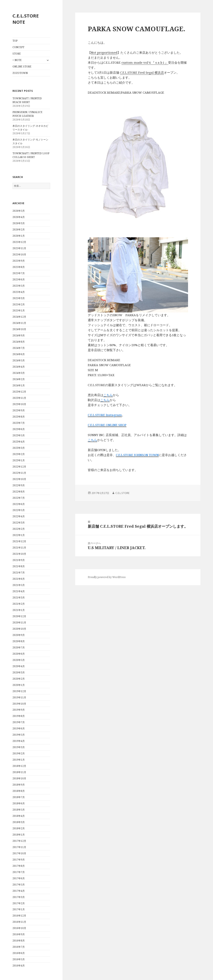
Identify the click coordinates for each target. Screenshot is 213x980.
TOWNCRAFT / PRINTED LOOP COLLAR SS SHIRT (31, 155)
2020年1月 (19, 685)
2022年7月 (19, 498)
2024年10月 (19, 329)
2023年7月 (19, 423)
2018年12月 (19, 766)
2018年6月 (19, 803)
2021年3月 (19, 598)
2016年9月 (19, 934)
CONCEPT (18, 47)
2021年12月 (19, 541)
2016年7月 (19, 947)
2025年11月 (19, 248)
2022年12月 (19, 467)
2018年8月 (19, 791)
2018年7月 (19, 797)
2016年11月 (19, 922)
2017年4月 (19, 891)
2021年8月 (19, 566)
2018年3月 (19, 822)
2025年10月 (19, 254)
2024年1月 (19, 385)
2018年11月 (19, 772)
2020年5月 (19, 660)
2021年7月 (19, 573)
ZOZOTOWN (20, 73)
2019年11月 (19, 697)
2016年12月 (19, 916)
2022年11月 (19, 473)
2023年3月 (19, 448)
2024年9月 (19, 335)
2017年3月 (19, 897)
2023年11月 (19, 398)
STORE (17, 54)
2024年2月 (19, 379)
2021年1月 (19, 610)
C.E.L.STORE (122, 493)
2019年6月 (19, 728)
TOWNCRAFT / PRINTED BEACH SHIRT (27, 100)
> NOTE (17, 60)
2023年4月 (19, 442)
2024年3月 (19, 373)
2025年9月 (19, 261)
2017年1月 (19, 909)
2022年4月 (19, 516)
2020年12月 (19, 616)
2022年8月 (19, 492)
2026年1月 (19, 236)
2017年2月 (19, 903)
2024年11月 (19, 323)
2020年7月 (19, 647)
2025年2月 (19, 304)
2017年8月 (19, 866)
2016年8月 (19, 941)
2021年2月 (19, 604)
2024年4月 (19, 367)
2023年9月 (19, 410)
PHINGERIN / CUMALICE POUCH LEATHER (27, 114)
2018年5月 (19, 810)
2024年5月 (19, 360)
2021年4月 (19, 591)
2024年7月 (19, 348)
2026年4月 (19, 217)
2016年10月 (19, 928)
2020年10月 (19, 629)
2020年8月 (19, 641)
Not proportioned (104, 52)
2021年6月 (19, 579)
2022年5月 (19, 510)
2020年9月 (19, 635)
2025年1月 (19, 310)
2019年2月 (19, 753)
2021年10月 (19, 554)
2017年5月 (19, 885)
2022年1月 (19, 535)
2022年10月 (19, 479)
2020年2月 (19, 679)
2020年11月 (19, 622)
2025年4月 (19, 292)
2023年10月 (19, 404)
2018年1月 (19, 835)
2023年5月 (19, 435)
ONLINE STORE (22, 67)
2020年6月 (19, 654)
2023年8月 (19, 417)
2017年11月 (19, 847)
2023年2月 (19, 454)
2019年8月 (19, 716)
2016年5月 (19, 959)
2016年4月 (19, 966)
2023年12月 (19, 392)
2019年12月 (19, 691)
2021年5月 (19, 585)
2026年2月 (19, 229)
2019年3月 (19, 747)
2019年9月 (19, 710)
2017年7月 (19, 872)
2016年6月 (19, 953)
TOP (15, 41)
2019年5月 (19, 735)
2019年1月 (19, 760)
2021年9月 (19, 560)
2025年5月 (19, 286)
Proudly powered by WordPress (107, 577)
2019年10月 (19, 704)
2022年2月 (19, 529)
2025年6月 (19, 279)
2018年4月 (19, 816)
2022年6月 (19, 504)
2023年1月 (19, 460)
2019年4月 (19, 741)
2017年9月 (19, 860)
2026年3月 (19, 223)
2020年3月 (19, 672)
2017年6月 (19, 878)
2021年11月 (19, 548)
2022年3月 (19, 523)
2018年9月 (19, 785)
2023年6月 (19, 429)
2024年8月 (19, 342)
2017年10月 (19, 853)
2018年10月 (19, 778)
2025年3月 (19, 298)
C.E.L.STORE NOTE (26, 19)
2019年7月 (19, 722)
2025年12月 (19, 242)
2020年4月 (19, 666)
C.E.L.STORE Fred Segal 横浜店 (142, 72)
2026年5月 (19, 211)
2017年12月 (19, 841)
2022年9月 (19, 485)
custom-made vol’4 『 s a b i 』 (145, 62)
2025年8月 (19, 267)
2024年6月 (19, 354)
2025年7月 (19, 273)
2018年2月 (19, 828)
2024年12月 (19, 317)
